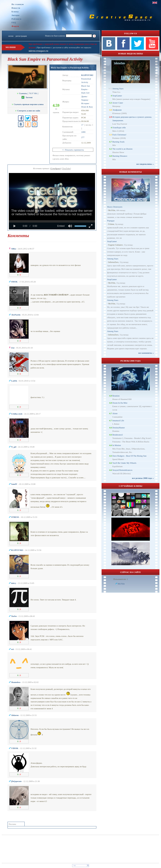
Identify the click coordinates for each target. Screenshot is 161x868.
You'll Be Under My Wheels (124, 463)
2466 (83, 132)
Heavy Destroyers (115, 207)
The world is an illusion (122, 149)
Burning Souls (118, 142)
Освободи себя (119, 127)
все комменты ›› (146, 353)
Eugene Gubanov (116, 245)
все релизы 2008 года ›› (143, 478)
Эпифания (117, 110)
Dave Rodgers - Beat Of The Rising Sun (129, 456)
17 (82, 125)
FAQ (14, 23)
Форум (15, 26)
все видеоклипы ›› (145, 164)
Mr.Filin (112, 210)
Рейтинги (16, 19)
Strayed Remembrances (122, 470)
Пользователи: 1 (121, 579)
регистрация (21, 36)
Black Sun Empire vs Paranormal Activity (70, 68)
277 (83, 137)
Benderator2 (118, 435)
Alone (115, 413)
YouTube (66, 168)
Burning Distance (120, 156)
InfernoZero (113, 262)
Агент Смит (118, 103)
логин (11, 36)
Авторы (16, 15)
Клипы (15, 12)
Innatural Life (118, 420)
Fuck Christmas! (119, 135)
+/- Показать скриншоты (73, 150)
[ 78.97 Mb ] (28, 93)
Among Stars (118, 89)
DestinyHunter (119, 428)
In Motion (117, 445)
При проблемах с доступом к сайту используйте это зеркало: (64, 47)
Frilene (111, 224)
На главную (18, 4)
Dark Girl (85, 93)
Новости (16, 8)
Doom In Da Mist (120, 403)
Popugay (111, 221)
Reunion (116, 396)
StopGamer (117, 96)
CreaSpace (56, 168)
